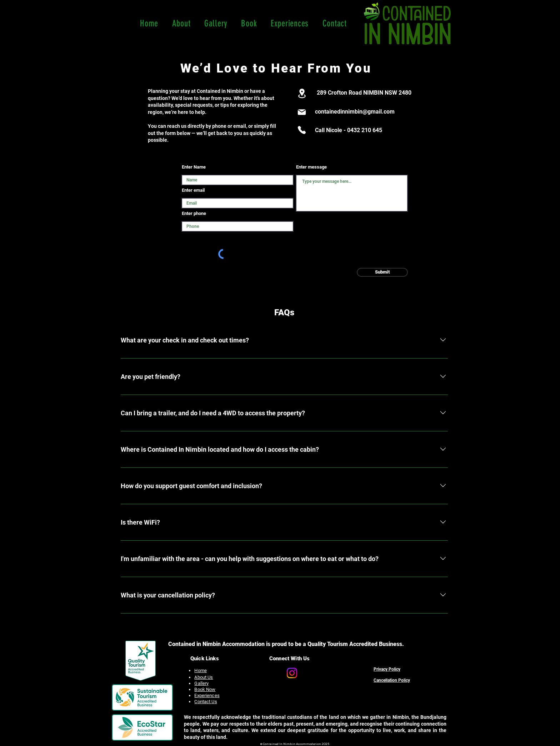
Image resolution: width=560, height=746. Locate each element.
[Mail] (302, 112)
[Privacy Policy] (387, 669)
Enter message (311, 167)
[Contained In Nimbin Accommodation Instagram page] (292, 673)
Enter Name (194, 167)
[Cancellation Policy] (392, 680)
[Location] (302, 93)
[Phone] (302, 130)
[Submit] (382, 272)
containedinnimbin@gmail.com (355, 112)
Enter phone (194, 213)
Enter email (193, 190)
